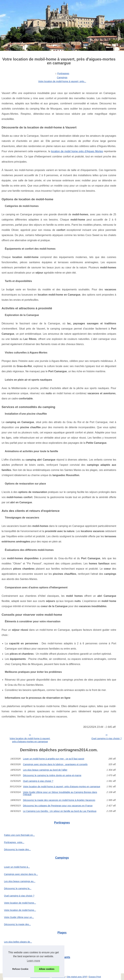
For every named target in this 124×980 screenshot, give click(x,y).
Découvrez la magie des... (17, 849)
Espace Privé (95, 977)
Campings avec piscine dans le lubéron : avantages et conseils (55, 764)
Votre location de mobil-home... (20, 903)
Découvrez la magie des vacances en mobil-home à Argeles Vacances (59, 800)
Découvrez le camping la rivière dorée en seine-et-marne (52, 775)
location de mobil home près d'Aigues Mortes (77, 151)
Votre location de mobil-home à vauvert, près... (62, 81)
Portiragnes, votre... (14, 842)
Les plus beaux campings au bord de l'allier (45, 770)
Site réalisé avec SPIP (77, 977)
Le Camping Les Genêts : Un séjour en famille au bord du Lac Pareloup (60, 811)
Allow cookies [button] (47, 969)
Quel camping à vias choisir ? (38, 781)
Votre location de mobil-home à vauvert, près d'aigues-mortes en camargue (30, 740)
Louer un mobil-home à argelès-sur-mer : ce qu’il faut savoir (54, 759)
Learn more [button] (33, 961)
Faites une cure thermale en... (19, 835)
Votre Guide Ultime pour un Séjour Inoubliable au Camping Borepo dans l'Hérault (60, 793)
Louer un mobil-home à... (17, 867)
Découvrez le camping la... (18, 888)
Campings (62, 77)
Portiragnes (63, 73)
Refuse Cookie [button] (20, 969)
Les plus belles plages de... (18, 942)
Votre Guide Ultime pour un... (19, 917)
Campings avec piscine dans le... (21, 874)
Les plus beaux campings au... (20, 881)
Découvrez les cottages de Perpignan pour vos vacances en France (58, 806)
